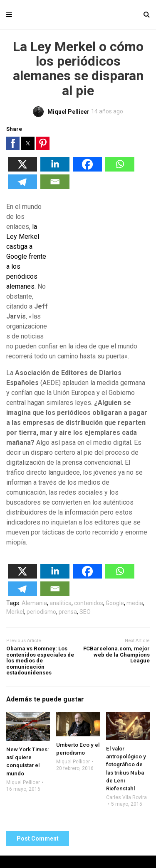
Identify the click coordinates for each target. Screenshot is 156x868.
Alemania (34, 603)
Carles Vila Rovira (126, 797)
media (135, 603)
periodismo (41, 612)
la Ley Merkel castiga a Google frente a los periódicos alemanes (26, 256)
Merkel (15, 612)
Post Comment (38, 839)
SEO (85, 612)
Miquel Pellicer (23, 782)
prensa (68, 612)
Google (115, 603)
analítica (61, 603)
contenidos (89, 603)
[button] (13, 143)
